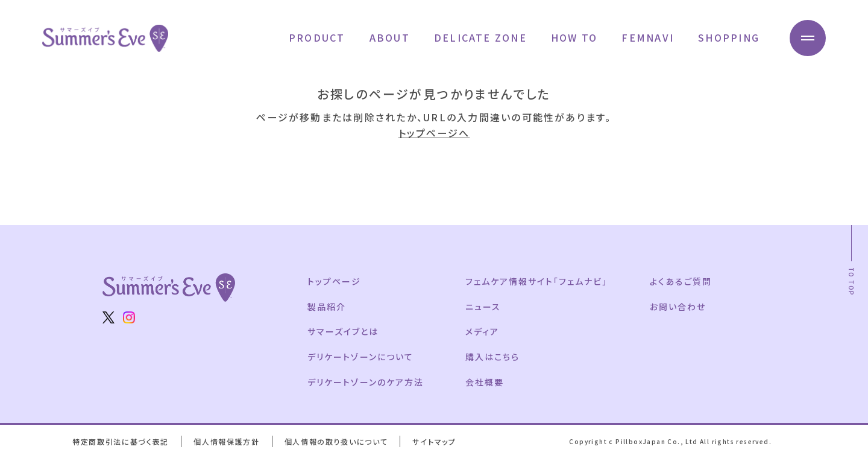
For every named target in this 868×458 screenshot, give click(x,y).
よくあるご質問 (681, 281)
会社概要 (485, 382)
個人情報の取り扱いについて (336, 441)
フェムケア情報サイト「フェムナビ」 (536, 281)
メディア (482, 331)
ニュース (483, 307)
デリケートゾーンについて (360, 357)
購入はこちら (492, 357)
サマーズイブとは (343, 331)
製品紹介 (327, 307)
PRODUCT (317, 37)
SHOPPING (729, 37)
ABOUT (390, 37)
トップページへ (434, 133)
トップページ (334, 281)
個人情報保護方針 (226, 441)
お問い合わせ (678, 307)
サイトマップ (434, 441)
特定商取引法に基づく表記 (121, 441)
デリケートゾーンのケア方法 (365, 382)
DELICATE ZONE (480, 37)
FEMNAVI (648, 37)
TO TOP (851, 281)
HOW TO (574, 37)
